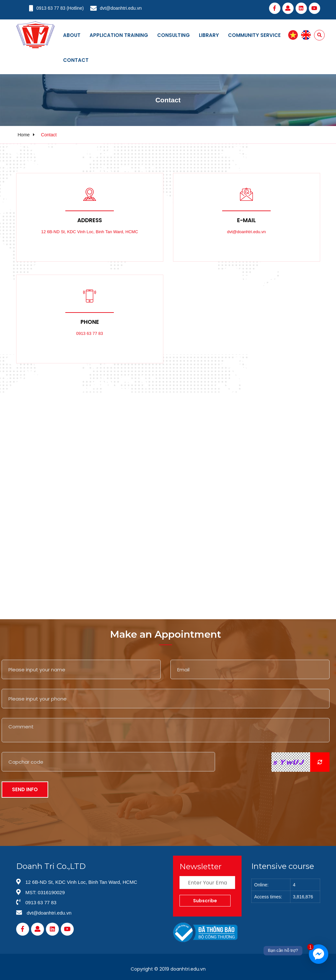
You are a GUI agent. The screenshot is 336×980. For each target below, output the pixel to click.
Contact (76, 60)
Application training (119, 35)
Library (209, 35)
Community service (254, 35)
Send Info (25, 789)
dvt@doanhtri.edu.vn (121, 8)
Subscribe (205, 901)
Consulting (173, 35)
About (72, 35)
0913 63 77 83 (51, 8)
